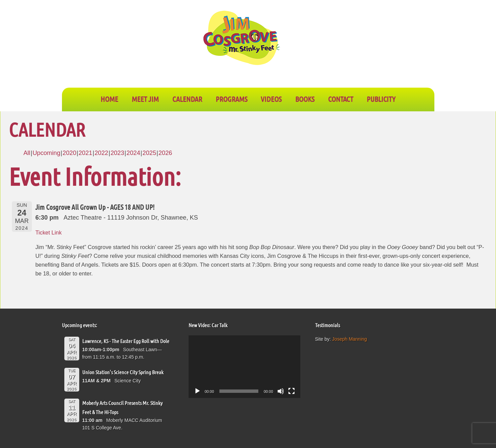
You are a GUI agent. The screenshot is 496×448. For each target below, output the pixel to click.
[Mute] (281, 391)
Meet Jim (145, 99)
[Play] (197, 391)
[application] (244, 367)
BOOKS (305, 99)
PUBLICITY (381, 99)
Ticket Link (48, 232)
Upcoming (46, 153)
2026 (165, 153)
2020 (69, 153)
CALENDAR (187, 99)
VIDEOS (271, 99)
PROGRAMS (232, 99)
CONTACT (341, 99)
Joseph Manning (350, 339)
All (27, 153)
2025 (149, 153)
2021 (85, 153)
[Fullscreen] (292, 391)
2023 (117, 153)
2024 (133, 153)
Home (109, 99)
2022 (101, 153)
